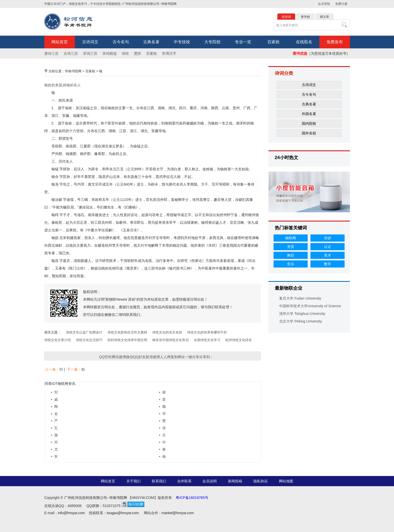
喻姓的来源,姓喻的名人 (63, 85)
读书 (99, 261)
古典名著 (151, 42)
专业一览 (243, 42)
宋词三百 (90, 53)
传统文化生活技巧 (89, 340)
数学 (328, 264)
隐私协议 (261, 481)
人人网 (165, 357)
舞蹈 (291, 255)
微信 (130, 357)
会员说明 (210, 481)
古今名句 (121, 42)
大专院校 (212, 42)
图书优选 (300, 53)
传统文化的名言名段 (167, 332)
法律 (80, 268)
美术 (328, 255)
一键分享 (192, 357)
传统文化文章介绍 (58, 340)
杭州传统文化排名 (239, 340)
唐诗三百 (51, 53)
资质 (291, 247)
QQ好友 (140, 357)
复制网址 (178, 357)
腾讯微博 (119, 357)
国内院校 (309, 123)
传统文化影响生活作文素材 (127, 332)
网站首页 (60, 42)
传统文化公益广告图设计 (84, 332)
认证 (328, 247)
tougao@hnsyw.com (123, 513)
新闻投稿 (235, 481)
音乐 (291, 264)
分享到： (206, 357)
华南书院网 (73, 71)
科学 (144, 245)
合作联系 (184, 481)
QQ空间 (105, 357)
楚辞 (138, 53)
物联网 (291, 238)
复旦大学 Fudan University (300, 298)
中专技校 (96, 4)
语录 (133, 230)
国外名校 (309, 133)
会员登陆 (324, 4)
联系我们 (159, 481)
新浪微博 (153, 357)
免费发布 (335, 42)
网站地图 (286, 481)
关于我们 (133, 481)
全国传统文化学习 (207, 340)
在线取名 (304, 42)
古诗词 (55, 4)
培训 (328, 238)
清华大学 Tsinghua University (302, 314)
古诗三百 (71, 53)
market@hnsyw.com (178, 513)
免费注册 (341, 4)
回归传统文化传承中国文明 (127, 340)
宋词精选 (110, 53)
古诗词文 (90, 42)
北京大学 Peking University (301, 321)
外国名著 (309, 114)
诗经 (125, 53)
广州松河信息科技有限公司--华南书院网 (96, 498)
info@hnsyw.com (71, 513)
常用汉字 (169, 53)
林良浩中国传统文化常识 (171, 340)
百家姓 (274, 42)
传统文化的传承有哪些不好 (207, 332)
